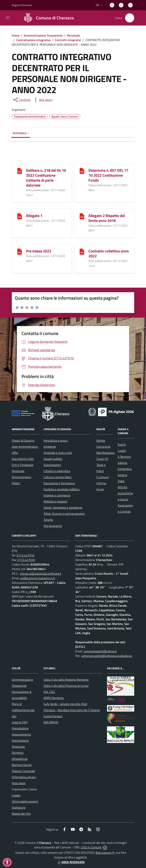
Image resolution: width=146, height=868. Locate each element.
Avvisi (100, 489)
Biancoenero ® (105, 853)
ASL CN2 (49, 692)
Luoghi (122, 451)
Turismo (48, 520)
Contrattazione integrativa (33, 40)
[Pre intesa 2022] (20, 251)
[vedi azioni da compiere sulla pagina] (43, 100)
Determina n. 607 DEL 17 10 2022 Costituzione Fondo (108, 175)
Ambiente (50, 447)
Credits (16, 795)
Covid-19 (102, 459)
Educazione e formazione (59, 483)
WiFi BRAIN (51, 722)
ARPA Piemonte (54, 698)
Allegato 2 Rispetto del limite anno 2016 (107, 218)
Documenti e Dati (23, 459)
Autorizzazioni (52, 465)
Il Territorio (124, 457)
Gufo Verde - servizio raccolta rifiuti (65, 704)
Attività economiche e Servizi (125, 493)
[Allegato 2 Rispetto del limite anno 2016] (82, 216)
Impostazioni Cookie (24, 789)
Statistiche (19, 807)
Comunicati (103, 447)
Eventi (122, 444)
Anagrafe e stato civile (58, 453)
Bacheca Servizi (22, 765)
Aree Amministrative (25, 447)
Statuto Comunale (23, 771)
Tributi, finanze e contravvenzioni (64, 514)
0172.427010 (25, 555)
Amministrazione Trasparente (43, 35)
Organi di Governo (23, 440)
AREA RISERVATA (71, 862)
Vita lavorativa (53, 526)
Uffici (15, 453)
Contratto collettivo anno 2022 (109, 253)
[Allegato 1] (20, 216)
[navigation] (8, 18)
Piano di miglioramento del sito (23, 710)
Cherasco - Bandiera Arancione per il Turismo (72, 710)
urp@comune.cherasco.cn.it (38, 578)
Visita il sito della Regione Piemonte (66, 680)
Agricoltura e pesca (56, 440)
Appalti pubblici (53, 459)
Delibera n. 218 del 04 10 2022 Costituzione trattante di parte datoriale (46, 178)
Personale (73, 35)
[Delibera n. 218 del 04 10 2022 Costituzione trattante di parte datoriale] (20, 170)
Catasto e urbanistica (57, 471)
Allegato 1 (34, 216)
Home (16, 35)
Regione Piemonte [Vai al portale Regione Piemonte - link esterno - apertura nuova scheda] (22, 5)
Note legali (19, 783)
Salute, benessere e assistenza (63, 507)
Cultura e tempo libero (58, 477)
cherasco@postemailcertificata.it (40, 574)
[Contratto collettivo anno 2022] (82, 251)
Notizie (101, 440)
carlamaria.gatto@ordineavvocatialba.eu (107, 656)
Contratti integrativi (68, 40)
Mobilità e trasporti (55, 501)
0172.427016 (26, 560)
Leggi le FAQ (20, 722)
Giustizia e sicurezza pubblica (61, 489)
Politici (16, 483)
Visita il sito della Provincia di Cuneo (66, 686)
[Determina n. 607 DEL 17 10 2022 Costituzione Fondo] (82, 170)
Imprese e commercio (57, 495)
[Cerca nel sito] (130, 18)
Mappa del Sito (21, 814)
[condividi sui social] (21, 100)
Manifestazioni (106, 453)
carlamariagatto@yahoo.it (100, 651)
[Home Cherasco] (47, 18)
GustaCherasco (53, 716)
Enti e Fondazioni (23, 465)
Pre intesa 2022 (39, 251)
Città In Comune (91, 847)
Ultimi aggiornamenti (25, 801)
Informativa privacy (24, 777)
